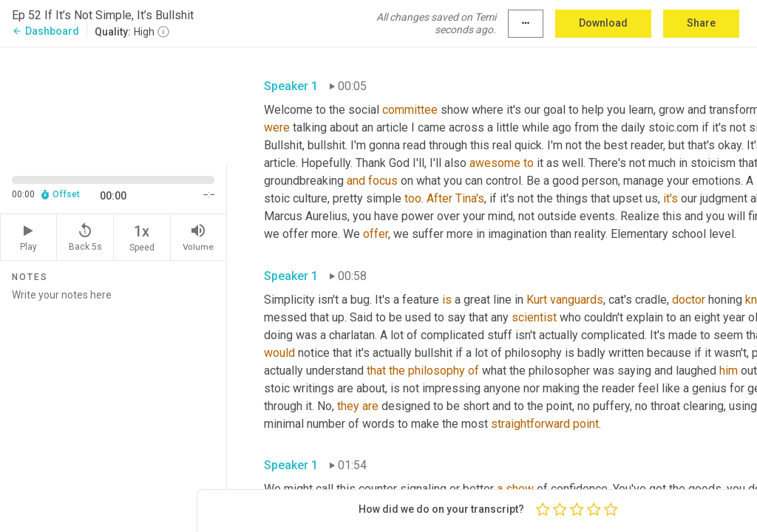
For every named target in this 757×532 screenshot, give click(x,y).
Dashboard (45, 31)
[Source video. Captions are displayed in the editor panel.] (113, 104)
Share (701, 23)
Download (603, 23)
